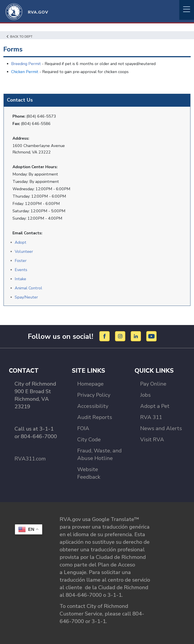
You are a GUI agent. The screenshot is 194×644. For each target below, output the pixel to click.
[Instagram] (121, 336)
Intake (20, 279)
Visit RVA (152, 439)
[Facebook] (105, 336)
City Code (89, 439)
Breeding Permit (26, 64)
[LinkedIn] (137, 336)
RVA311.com (30, 458)
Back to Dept (20, 37)
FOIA (83, 428)
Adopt (21, 242)
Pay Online (153, 384)
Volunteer (24, 251)
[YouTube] (152, 336)
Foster (21, 260)
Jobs (145, 395)
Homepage (90, 384)
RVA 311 (151, 417)
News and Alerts (161, 428)
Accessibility (93, 406)
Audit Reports (95, 417)
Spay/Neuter (26, 297)
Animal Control (29, 288)
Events (21, 270)
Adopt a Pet (155, 406)
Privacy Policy (94, 395)
